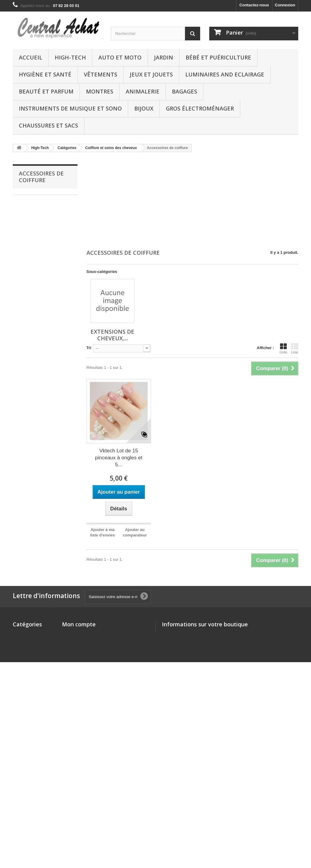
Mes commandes (78, 634)
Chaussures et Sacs (48, 125)
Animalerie (143, 91)
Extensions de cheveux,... (112, 335)
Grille (283, 349)
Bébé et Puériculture (218, 57)
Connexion (285, 5)
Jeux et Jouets (151, 74)
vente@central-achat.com (210, 656)
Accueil (31, 57)
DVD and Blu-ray (28, 808)
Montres (100, 91)
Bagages (185, 91)
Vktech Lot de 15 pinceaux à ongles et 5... (119, 458)
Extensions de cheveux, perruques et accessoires (42, 204)
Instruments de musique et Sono (70, 108)
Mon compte (79, 624)
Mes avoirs (72, 642)
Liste (295, 349)
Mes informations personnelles (91, 658)
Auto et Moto (120, 57)
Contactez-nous (254, 5)
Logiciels (21, 800)
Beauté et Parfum (46, 91)
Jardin (164, 57)
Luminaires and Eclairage (225, 74)
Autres (19, 777)
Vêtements (101, 74)
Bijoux (144, 108)
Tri (89, 348)
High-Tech (70, 57)
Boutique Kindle (28, 689)
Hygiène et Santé (45, 74)
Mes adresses (75, 650)
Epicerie (21, 816)
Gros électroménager (200, 108)
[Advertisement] (193, 201)
